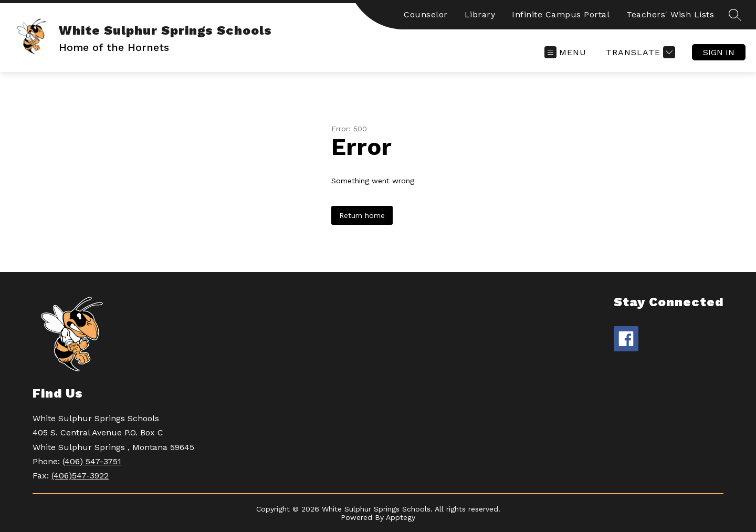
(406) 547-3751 (92, 461)
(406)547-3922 (80, 476)
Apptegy (401, 517)
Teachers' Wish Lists (670, 14)
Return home (362, 215)
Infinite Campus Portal (561, 14)
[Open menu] (565, 52)
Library (480, 14)
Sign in (719, 52)
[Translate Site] (639, 52)
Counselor (426, 14)
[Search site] (735, 15)
